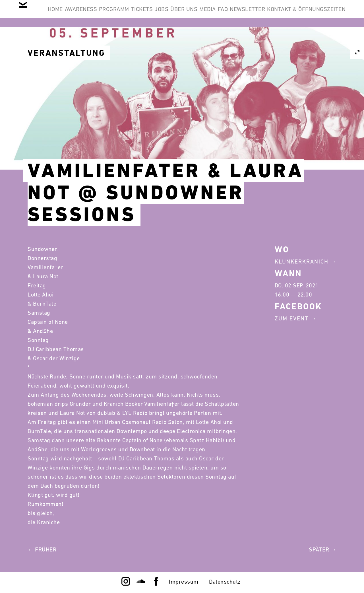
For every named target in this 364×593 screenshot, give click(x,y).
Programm (138, 14)
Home (62, 14)
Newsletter (324, 14)
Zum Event (292, 318)
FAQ (290, 14)
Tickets (175, 14)
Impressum (184, 582)
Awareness (96, 14)
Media (266, 14)
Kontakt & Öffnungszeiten (302, 41)
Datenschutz (225, 582)
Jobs (203, 14)
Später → (323, 549)
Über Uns (234, 14)
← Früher (42, 549)
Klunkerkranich (302, 262)
